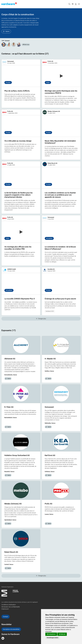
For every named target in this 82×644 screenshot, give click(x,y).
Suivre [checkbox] (8, 379)
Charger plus (41, 319)
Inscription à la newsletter (11, 629)
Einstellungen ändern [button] (53, 638)
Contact (6, 617)
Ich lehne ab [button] (62, 634)
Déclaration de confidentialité (11, 607)
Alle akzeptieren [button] (51, 634)
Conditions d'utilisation (9, 605)
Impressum (5, 609)
